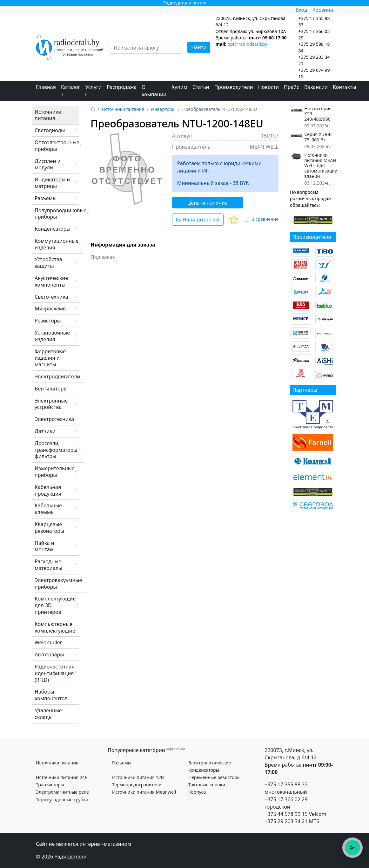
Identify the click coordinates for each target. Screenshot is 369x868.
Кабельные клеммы (48, 509)
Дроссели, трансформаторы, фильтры (57, 450)
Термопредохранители (137, 785)
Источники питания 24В (62, 777)
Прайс (292, 87)
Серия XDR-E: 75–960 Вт (318, 137)
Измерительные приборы (55, 472)
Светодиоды (50, 130)
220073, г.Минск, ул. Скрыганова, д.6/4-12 (291, 754)
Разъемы (46, 198)
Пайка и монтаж (44, 546)
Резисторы (48, 321)
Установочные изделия (52, 336)
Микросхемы (51, 309)
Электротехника (54, 419)
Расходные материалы (48, 565)
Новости (268, 87)
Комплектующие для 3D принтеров (55, 605)
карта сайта (176, 749)
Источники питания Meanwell (144, 792)
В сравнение (265, 219)
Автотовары (49, 654)
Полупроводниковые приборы (60, 214)
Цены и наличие (208, 203)
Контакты (344, 87)
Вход (301, 10)
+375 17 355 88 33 (286, 784)
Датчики (45, 431)
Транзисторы (50, 785)
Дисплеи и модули (47, 164)
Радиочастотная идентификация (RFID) (54, 673)
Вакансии (316, 87)
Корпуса (197, 792)
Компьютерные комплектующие (55, 627)
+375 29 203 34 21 (286, 821)
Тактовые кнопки (207, 785)
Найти (199, 47)
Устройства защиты (48, 263)
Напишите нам (198, 220)
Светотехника (51, 297)
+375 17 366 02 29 (286, 799)
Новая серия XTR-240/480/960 (318, 114)
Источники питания (48, 115)
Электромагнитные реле (62, 792)
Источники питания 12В (138, 777)
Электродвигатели (57, 376)
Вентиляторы (51, 389)
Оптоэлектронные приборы (57, 146)
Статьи (201, 87)
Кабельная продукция (48, 490)
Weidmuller (48, 642)
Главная (46, 87)
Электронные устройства (51, 404)
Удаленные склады (48, 714)
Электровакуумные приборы (58, 583)
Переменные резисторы (214, 777)
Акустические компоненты (51, 281)
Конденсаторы (53, 229)
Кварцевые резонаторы (49, 528)
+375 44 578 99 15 (286, 814)
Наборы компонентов (51, 695)
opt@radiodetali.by (247, 44)
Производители (234, 87)
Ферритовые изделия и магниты (50, 358)
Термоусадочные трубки (62, 800)
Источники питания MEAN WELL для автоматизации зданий (321, 166)
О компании (154, 91)
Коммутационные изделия (57, 244)
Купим (179, 87)
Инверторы (163, 109)
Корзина (323, 10)
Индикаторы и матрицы (52, 183)
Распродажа (122, 87)
